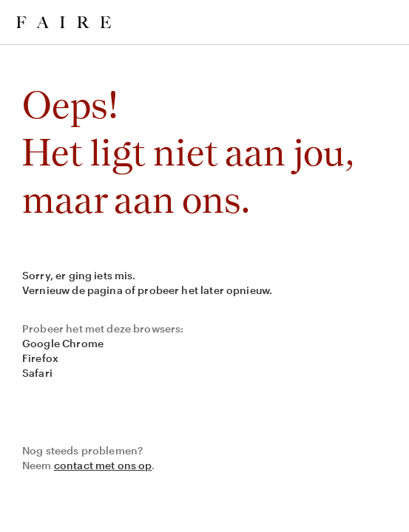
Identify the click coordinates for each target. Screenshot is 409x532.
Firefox (40, 358)
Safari (37, 373)
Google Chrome (63, 343)
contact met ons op (103, 465)
